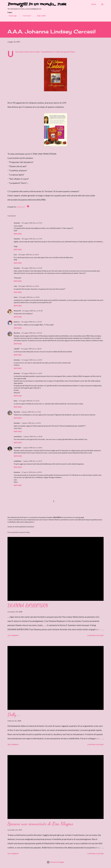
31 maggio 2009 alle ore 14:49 (32, 373)
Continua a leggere (95, 635)
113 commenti (13, 854)
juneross (17, 322)
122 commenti (13, 635)
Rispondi (18, 234)
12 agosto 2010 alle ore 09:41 (32, 472)
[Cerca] (94, 4)
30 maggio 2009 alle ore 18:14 (29, 255)
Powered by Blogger (56, 862)
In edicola (21, 207)
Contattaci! (26, 16)
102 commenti (13, 744)
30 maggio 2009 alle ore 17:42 (32, 223)
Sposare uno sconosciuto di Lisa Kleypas (40, 824)
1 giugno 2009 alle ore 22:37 (32, 461)
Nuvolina (17, 333)
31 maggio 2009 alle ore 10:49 (32, 360)
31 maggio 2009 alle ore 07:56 (32, 333)
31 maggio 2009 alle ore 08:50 (31, 349)
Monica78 (17, 311)
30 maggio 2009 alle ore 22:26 (29, 286)
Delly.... (14, 715)
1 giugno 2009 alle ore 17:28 (31, 412)
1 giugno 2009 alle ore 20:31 (31, 423)
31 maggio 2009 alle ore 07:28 (32, 311)
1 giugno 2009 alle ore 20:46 (32, 448)
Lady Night (18, 448)
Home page (11, 16)
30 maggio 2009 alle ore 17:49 (32, 239)
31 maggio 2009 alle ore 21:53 (29, 401)
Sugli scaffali (40, 16)
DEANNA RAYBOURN (28, 605)
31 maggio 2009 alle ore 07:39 (31, 322)
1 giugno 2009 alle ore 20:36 (33, 436)
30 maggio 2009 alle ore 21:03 (32, 268)
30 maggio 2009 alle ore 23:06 (29, 297)
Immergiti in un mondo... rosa (37, 4)
